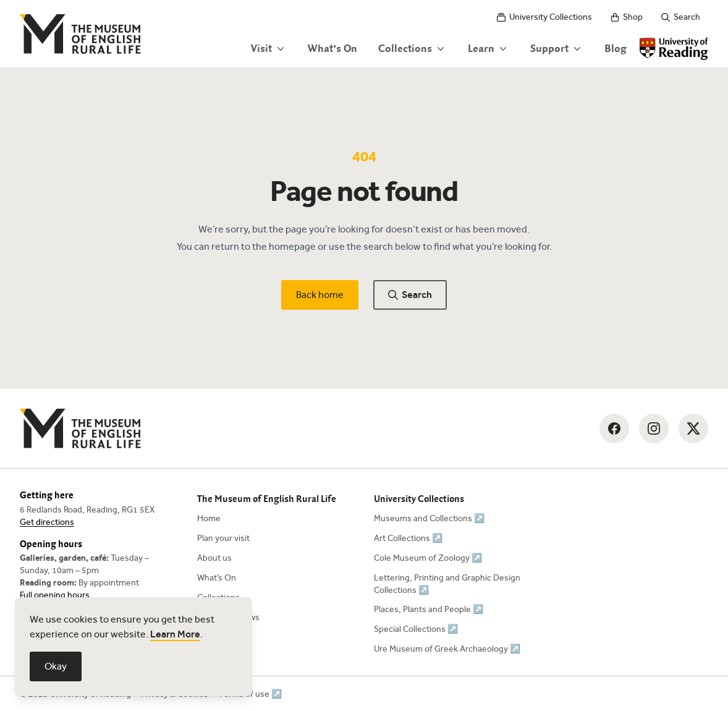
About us (214, 558)
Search (681, 17)
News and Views (228, 617)
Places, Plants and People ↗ (429, 609)
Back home (320, 295)
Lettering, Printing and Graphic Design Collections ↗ (447, 584)
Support (557, 49)
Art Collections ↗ (408, 538)
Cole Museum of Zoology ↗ (428, 558)
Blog (616, 49)
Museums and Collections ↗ (429, 518)
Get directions (47, 522)
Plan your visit (223, 538)
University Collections (544, 17)
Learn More (175, 634)
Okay (56, 666)
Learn (489, 49)
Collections (413, 49)
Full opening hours (55, 595)
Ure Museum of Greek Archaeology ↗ (447, 649)
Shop (627, 17)
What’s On (332, 49)
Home (209, 518)
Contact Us (218, 637)
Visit (269, 49)
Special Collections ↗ (416, 629)
